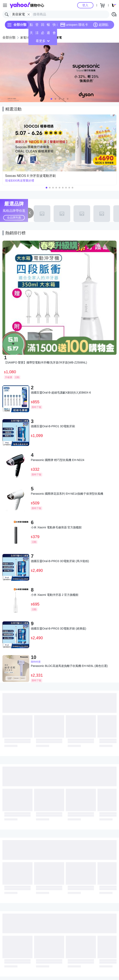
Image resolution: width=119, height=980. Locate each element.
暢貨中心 (48, 26)
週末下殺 (48, 34)
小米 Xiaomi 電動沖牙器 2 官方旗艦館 (55, 595)
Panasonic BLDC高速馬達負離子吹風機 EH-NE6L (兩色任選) (69, 666)
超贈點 (101, 25)
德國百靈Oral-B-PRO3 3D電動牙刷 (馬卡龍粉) (60, 561)
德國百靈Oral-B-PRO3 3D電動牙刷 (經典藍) (58, 628)
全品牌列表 (14, 217)
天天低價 (31, 34)
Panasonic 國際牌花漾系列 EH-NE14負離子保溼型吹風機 (67, 494)
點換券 (31, 26)
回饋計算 (43, 26)
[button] (51, 99)
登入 (85, 5)
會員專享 (54, 34)
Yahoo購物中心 (27, 5)
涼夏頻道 (37, 34)
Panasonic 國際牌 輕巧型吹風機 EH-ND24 (58, 460)
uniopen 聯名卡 (74, 25)
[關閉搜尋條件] (29, 14)
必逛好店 (43, 34)
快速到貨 (54, 26)
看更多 (43, 41)
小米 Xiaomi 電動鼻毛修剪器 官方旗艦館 (56, 527)
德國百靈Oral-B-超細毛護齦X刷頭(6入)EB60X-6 (61, 393)
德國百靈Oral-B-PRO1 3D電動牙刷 (53, 426)
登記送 (37, 26)
